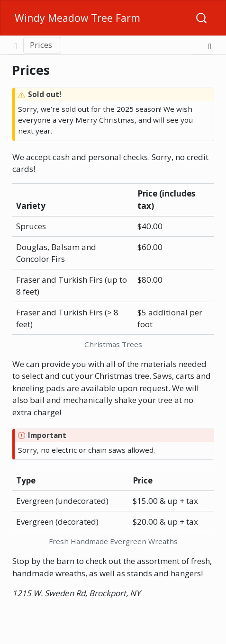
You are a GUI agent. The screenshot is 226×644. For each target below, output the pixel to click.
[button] (131, 45)
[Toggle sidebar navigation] (16, 45)
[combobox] (202, 18)
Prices (41, 45)
